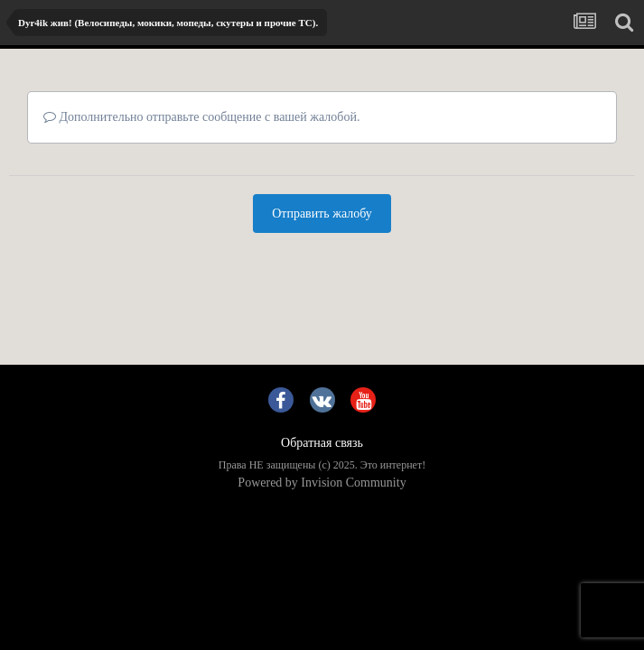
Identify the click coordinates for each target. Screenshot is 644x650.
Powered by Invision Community (322, 483)
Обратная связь (322, 443)
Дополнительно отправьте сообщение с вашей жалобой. (201, 117)
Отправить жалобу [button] (322, 214)
